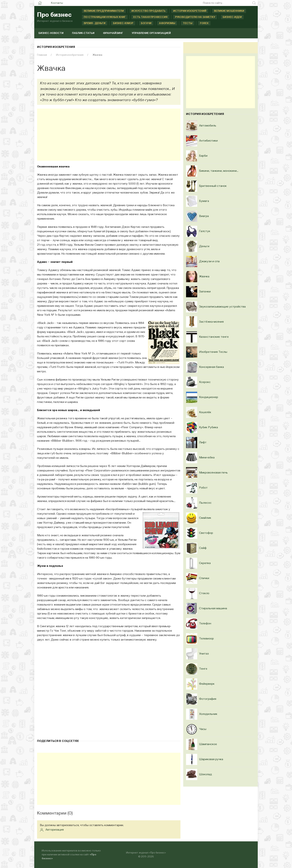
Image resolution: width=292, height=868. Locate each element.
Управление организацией (151, 33)
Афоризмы (167, 23)
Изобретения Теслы (213, 352)
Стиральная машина (213, 609)
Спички (204, 578)
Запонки (205, 292)
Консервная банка (211, 367)
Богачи (146, 23)
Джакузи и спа (209, 262)
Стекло (204, 593)
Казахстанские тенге (214, 337)
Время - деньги (95, 23)
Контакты (57, 3)
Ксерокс (205, 382)
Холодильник (208, 714)
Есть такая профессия (150, 17)
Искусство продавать (149, 11)
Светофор (206, 533)
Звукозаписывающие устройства (222, 307)
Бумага (204, 201)
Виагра (204, 216)
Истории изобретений (190, 11)
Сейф (203, 548)
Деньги (204, 246)
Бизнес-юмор (123, 23)
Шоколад (205, 774)
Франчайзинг (113, 33)
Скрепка (205, 563)
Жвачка (204, 277)
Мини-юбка (207, 458)
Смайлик (205, 518)
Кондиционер (209, 397)
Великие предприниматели (104, 11)
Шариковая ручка (211, 759)
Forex (204, 23)
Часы (203, 729)
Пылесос (205, 503)
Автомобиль (208, 126)
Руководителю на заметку (195, 17)
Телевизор (206, 639)
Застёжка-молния (211, 322)
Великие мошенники (229, 11)
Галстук (205, 231)
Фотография (208, 699)
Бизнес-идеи (232, 17)
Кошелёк (205, 412)
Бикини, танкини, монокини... (219, 171)
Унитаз (204, 654)
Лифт (203, 443)
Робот (203, 488)
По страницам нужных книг (105, 17)
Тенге (203, 669)
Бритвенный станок (213, 186)
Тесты (188, 23)
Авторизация (52, 830)
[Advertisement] (109, 135)
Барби (203, 156)
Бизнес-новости (51, 33)
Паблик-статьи (83, 33)
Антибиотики (208, 141)
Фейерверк (207, 684)
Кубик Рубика (208, 427)
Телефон (205, 624)
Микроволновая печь (213, 473)
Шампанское (208, 744)
